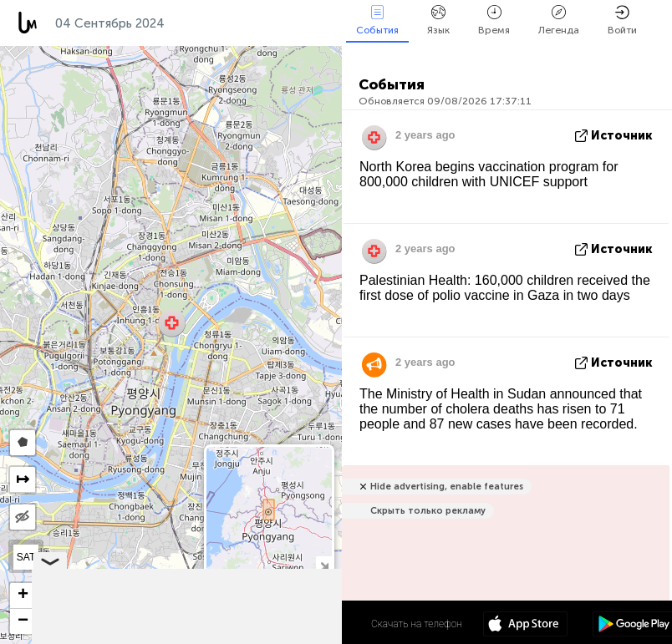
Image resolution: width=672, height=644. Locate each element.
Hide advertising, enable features (447, 487)
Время (494, 20)
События (377, 20)
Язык (438, 20)
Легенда (559, 20)
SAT (26, 557)
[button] (172, 323)
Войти (622, 20)
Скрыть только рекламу (428, 511)
